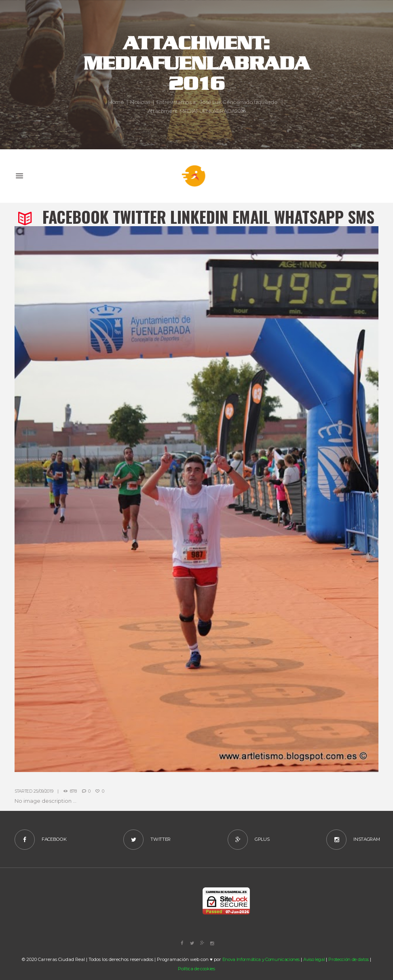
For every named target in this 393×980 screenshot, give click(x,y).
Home (116, 102)
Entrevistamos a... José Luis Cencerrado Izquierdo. (218, 102)
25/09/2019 (43, 791)
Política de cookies (196, 969)
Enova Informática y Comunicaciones (261, 959)
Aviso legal (314, 959)
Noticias (140, 102)
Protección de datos (349, 959)
